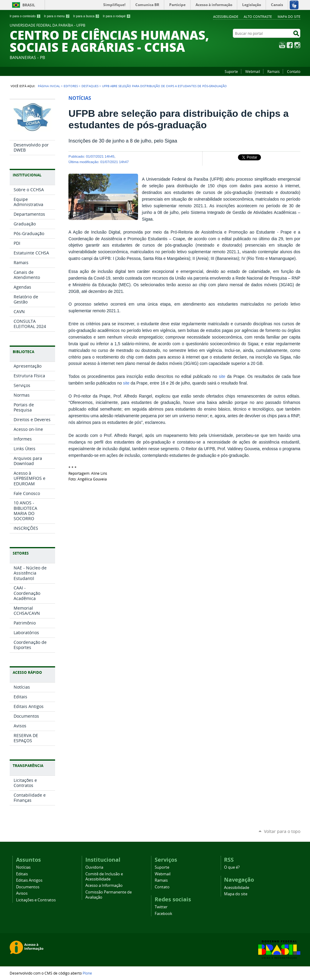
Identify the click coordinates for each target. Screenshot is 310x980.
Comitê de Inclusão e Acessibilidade (104, 877)
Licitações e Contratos (36, 900)
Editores (71, 86)
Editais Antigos (29, 880)
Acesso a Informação (104, 885)
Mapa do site (289, 16)
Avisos (22, 893)
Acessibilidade (226, 16)
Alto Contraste (258, 16)
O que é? (232, 867)
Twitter (161, 907)
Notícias (23, 867)
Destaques (90, 86)
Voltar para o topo (282, 831)
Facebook (290, 45)
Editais (22, 874)
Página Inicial (49, 86)
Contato (294, 71)
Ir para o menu (57, 16)
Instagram (297, 45)
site (222, 377)
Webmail (253, 71)
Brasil (29, 5)
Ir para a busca (86, 16)
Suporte (231, 71)
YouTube (282, 45)
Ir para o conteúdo (25, 16)
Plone (87, 973)
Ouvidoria (94, 867)
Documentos (28, 887)
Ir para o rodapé (117, 16)
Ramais (274, 71)
